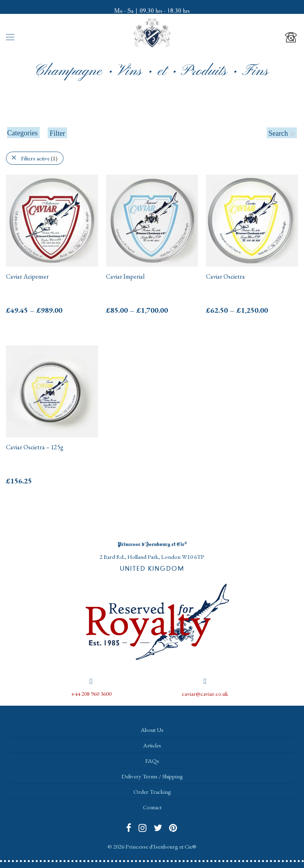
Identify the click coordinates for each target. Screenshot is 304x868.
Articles (152, 745)
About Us (152, 730)
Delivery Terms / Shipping (152, 776)
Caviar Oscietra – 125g (35, 447)
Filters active (39, 158)
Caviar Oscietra (225, 276)
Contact (152, 807)
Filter (57, 133)
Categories (22, 133)
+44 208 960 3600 (91, 694)
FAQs (152, 761)
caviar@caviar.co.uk (205, 694)
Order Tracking (152, 792)
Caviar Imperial (125, 276)
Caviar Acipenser (27, 276)
